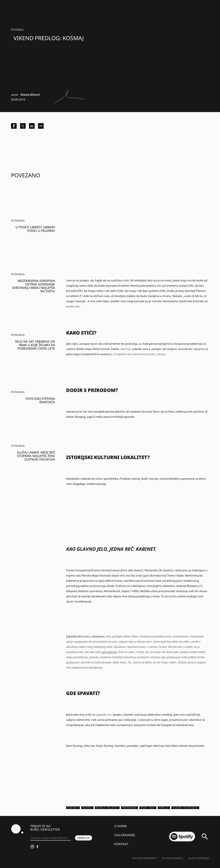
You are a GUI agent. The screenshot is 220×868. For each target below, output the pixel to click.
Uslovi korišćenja (199, 858)
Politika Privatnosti (144, 858)
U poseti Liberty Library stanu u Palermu (35, 229)
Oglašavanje (125, 835)
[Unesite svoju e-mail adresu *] (51, 838)
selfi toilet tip (109, 652)
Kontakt (121, 844)
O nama (121, 826)
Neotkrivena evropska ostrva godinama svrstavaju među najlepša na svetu (33, 286)
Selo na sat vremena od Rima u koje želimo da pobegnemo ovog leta (35, 345)
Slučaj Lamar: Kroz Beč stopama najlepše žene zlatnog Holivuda (36, 456)
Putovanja (17, 30)
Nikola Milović (30, 95)
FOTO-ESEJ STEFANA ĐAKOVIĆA (40, 400)
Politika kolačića (172, 858)
